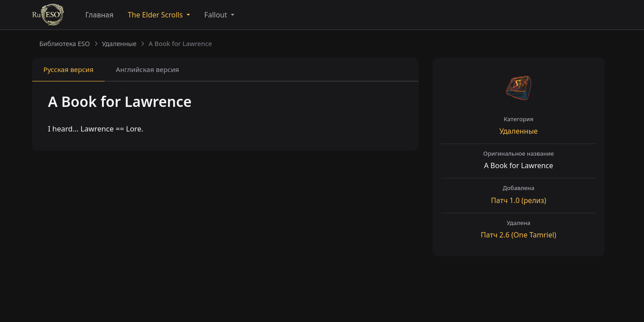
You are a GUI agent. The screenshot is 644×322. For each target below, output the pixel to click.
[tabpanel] (225, 117)
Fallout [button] (217, 15)
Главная (100, 15)
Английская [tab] (147, 69)
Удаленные (119, 44)
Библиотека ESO (65, 44)
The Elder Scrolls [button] (156, 15)
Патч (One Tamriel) (519, 235)
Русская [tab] (68, 69)
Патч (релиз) (519, 200)
